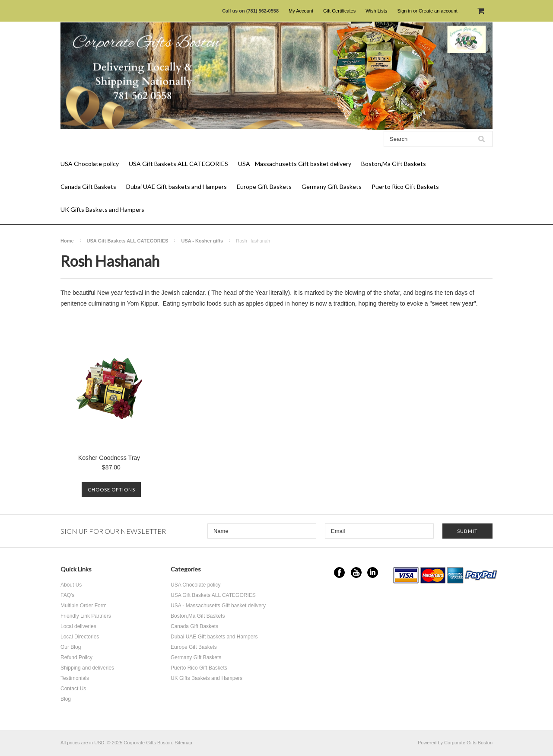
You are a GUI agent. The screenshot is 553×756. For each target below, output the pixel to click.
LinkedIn (373, 573)
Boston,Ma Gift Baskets (394, 164)
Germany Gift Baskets (332, 187)
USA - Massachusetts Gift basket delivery (295, 164)
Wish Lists (376, 11)
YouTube (356, 573)
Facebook (339, 573)
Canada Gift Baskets (88, 187)
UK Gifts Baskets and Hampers (102, 209)
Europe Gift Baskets (264, 187)
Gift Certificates (339, 11)
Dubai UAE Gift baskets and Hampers (176, 187)
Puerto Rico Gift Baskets (405, 187)
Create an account (438, 11)
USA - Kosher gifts (202, 241)
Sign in (404, 11)
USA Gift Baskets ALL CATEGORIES (178, 164)
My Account (301, 11)
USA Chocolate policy (90, 164)
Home (67, 241)
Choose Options (111, 490)
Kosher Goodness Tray (109, 458)
